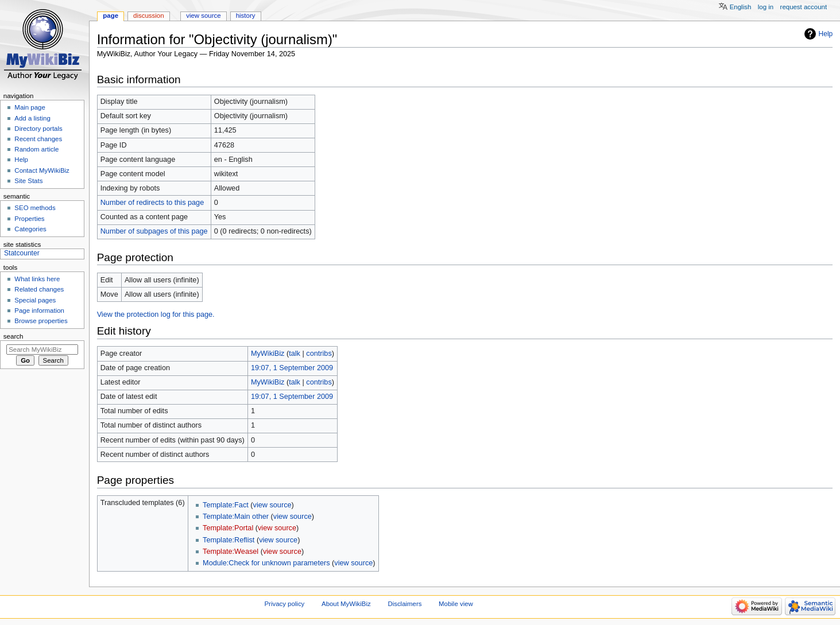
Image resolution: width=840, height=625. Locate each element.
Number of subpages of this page (154, 231)
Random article (36, 149)
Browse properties (41, 321)
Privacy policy (285, 604)
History (246, 15)
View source (203, 15)
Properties (29, 219)
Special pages (35, 300)
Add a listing (32, 118)
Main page (30, 107)
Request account (804, 7)
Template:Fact (226, 505)
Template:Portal (228, 528)
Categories (30, 229)
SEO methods (35, 208)
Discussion (148, 15)
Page (111, 15)
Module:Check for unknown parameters (266, 563)
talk (295, 354)
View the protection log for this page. (156, 315)
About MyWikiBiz (346, 604)
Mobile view (456, 604)
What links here (37, 279)
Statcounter (22, 253)
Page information (39, 310)
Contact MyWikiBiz (42, 170)
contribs (319, 354)
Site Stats (28, 181)
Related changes (39, 289)
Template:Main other (236, 517)
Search (13, 336)
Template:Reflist (229, 540)
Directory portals (38, 129)
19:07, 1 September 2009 (292, 368)
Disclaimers (404, 604)
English (741, 7)
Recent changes (38, 139)
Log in (766, 7)
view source (272, 505)
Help (826, 34)
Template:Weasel (231, 552)
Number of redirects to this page (152, 203)
